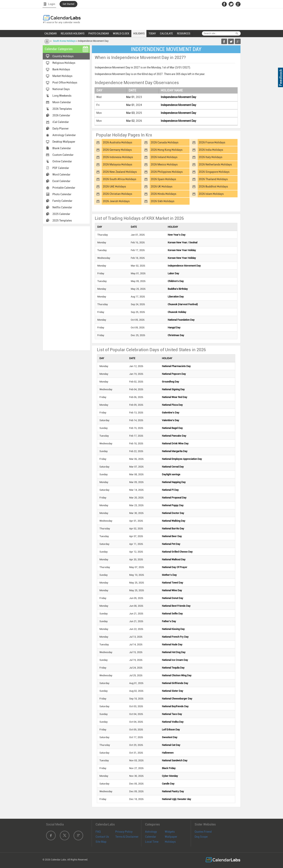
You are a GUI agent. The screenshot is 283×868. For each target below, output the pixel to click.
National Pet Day (171, 544)
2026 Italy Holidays (210, 157)
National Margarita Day (175, 451)
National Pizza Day (172, 405)
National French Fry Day (175, 637)
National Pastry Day (173, 791)
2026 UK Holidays (162, 187)
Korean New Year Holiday (182, 250)
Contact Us (102, 837)
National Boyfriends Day (175, 706)
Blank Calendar (62, 148)
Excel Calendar (61, 181)
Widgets (170, 832)
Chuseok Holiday (177, 312)
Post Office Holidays (65, 83)
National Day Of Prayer (175, 567)
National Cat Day (171, 745)
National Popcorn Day (174, 374)
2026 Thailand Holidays (213, 179)
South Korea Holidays (64, 41)
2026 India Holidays (211, 150)
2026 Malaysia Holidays (117, 164)
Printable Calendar (64, 188)
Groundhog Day (171, 382)
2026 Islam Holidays (211, 194)
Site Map (101, 842)
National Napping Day (174, 482)
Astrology (151, 832)
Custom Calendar (63, 155)
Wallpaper (171, 837)
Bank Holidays (61, 69)
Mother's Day (169, 575)
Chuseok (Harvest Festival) (183, 304)
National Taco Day (172, 714)
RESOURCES (184, 33)
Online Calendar (62, 161)
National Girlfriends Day (175, 683)
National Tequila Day (173, 668)
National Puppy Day (173, 505)
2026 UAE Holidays (114, 187)
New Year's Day (177, 235)
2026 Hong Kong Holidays (167, 150)
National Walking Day (174, 521)
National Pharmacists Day (176, 366)
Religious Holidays (64, 63)
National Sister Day (173, 691)
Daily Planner (61, 129)
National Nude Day (172, 644)
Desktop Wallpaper (64, 142)
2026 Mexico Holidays (164, 164)
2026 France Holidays (212, 142)
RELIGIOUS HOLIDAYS (73, 33)
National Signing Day (173, 389)
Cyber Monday (170, 776)
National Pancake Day (174, 436)
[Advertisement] (66, 288)
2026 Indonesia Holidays (118, 157)
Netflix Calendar (62, 207)
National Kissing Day (173, 629)
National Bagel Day (172, 428)
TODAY (152, 33)
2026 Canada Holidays (165, 142)
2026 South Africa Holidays (119, 179)
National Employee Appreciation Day (182, 459)
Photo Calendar (62, 194)
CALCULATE (166, 33)
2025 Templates (62, 221)
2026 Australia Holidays (117, 142)
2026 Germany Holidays (117, 150)
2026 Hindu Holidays (163, 194)
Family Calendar (62, 201)
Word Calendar (61, 175)
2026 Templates (62, 109)
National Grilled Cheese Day (177, 552)
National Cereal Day (173, 467)
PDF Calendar (61, 168)
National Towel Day (173, 583)
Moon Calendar (62, 102)
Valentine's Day (171, 420)
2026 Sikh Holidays (162, 201)
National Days (61, 89)
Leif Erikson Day (171, 730)
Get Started (68, 4)
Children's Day (176, 281)
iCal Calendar (61, 122)
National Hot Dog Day (174, 652)
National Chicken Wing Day (177, 675)
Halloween (168, 753)
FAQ (98, 832)
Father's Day (169, 621)
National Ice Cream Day (175, 660)
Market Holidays (62, 76)
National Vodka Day (173, 722)
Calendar (151, 837)
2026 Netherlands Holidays (215, 164)
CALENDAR (51, 33)
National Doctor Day (173, 513)
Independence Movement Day (178, 97)
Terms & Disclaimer (127, 837)
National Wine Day (172, 590)
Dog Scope (201, 837)
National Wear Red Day (175, 397)
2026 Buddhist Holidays (213, 187)
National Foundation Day (181, 320)
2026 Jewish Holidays (116, 201)
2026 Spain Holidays (163, 179)
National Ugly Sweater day (177, 799)
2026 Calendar (61, 115)
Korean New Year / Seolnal (183, 242)
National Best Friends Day (176, 606)
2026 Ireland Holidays (164, 157)
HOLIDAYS (139, 33)
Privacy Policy (124, 832)
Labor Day (173, 273)
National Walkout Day (174, 559)
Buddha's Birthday (178, 289)
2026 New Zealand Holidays (120, 172)
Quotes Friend (203, 832)
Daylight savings (171, 474)
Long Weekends (62, 96)
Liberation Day (176, 297)
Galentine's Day (171, 413)
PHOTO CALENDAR (99, 33)
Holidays (170, 842)
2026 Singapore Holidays (214, 172)
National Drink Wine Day (175, 443)
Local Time (152, 842)
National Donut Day (173, 598)
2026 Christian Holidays (117, 194)
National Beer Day (172, 536)
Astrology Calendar (64, 135)
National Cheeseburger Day (177, 699)
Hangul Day (174, 328)
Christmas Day (176, 335)
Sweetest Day (170, 737)
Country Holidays (63, 56)
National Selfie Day (172, 614)
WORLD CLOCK (121, 33)
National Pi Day (170, 490)
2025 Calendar (61, 214)
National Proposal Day (174, 498)
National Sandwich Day (175, 760)
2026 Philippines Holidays (167, 172)
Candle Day (168, 784)
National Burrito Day (173, 529)
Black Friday (169, 768)
